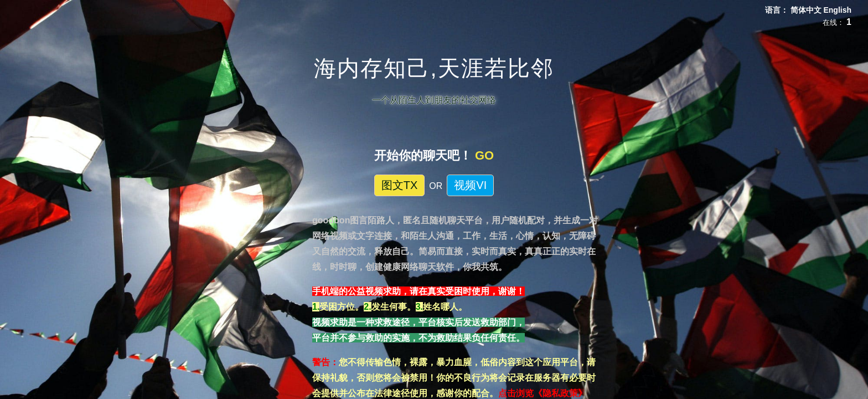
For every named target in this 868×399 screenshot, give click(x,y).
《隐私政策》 (560, 393)
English (837, 10)
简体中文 (807, 10)
